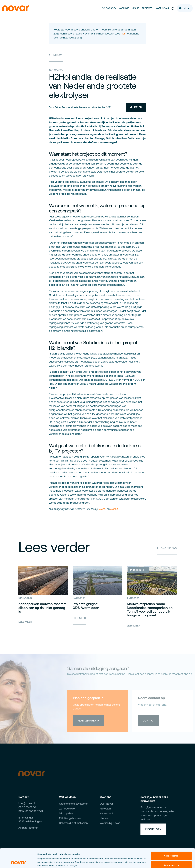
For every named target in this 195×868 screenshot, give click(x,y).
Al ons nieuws (167, 548)
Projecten (148, 8)
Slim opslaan (67, 813)
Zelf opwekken (68, 809)
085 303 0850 (27, 807)
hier (123, 34)
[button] (173, 8)
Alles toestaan (171, 838)
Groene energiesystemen (74, 804)
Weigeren (171, 857)
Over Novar (163, 8)
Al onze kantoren (28, 828)
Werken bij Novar (110, 823)
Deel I (103, 509)
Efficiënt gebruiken (70, 818)
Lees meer (25, 622)
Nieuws (56, 55)
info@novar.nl (27, 803)
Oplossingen (109, 8)
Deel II (114, 509)
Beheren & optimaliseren (73, 823)
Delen (136, 107)
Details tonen (44, 862)
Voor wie (124, 8)
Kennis (136, 8)
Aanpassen (171, 847)
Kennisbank (107, 813)
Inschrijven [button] (153, 829)
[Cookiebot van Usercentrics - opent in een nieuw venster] (18, 862)
